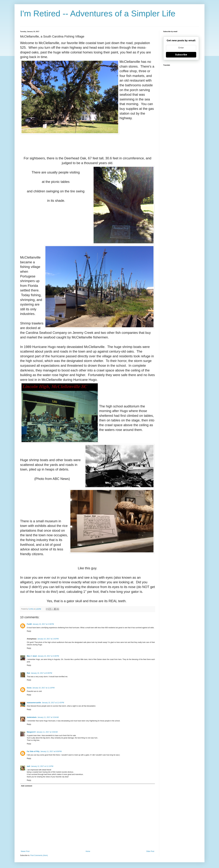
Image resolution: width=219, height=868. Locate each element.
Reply (29, 631)
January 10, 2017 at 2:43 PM (48, 639)
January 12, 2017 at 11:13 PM (42, 766)
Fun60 (29, 624)
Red (28, 673)
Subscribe (181, 55)
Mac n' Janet (32, 656)
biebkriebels (32, 717)
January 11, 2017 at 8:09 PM (51, 751)
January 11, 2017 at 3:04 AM (48, 717)
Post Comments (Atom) (39, 855)
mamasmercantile (34, 703)
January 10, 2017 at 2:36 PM (43, 624)
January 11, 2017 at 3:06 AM (47, 732)
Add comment (27, 786)
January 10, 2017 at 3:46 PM (48, 656)
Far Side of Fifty (33, 751)
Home (88, 851)
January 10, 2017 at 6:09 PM (41, 673)
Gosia (29, 688)
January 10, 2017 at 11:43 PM (53, 703)
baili (28, 766)
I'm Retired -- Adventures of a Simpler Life (98, 14)
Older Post (150, 851)
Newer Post (25, 851)
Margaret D (31, 732)
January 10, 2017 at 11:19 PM (43, 688)
